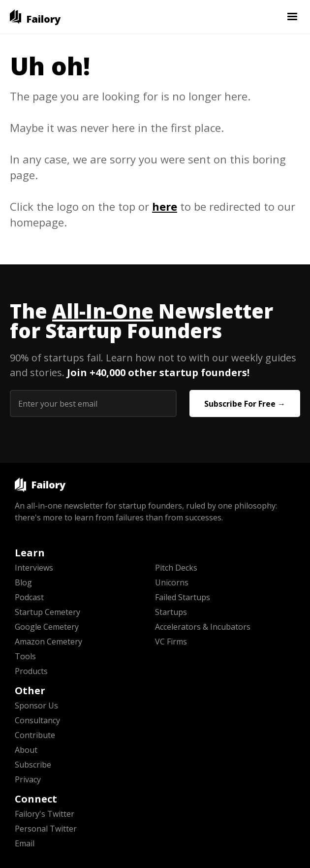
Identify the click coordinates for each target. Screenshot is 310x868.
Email (25, 843)
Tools (25, 656)
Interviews (34, 568)
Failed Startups (183, 597)
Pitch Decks (176, 568)
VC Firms (171, 642)
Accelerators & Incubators (203, 627)
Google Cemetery (47, 627)
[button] (292, 17)
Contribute (35, 735)
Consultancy (37, 720)
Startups (171, 612)
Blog (23, 582)
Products (31, 671)
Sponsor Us (36, 706)
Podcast (29, 597)
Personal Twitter (46, 829)
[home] (35, 17)
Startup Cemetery (47, 612)
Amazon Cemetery (48, 642)
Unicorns (172, 582)
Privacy (28, 779)
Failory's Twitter (45, 814)
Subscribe (33, 765)
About (26, 750)
